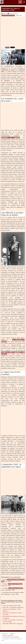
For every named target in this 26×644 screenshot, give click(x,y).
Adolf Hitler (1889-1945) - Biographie (13, 624)
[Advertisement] (13, 31)
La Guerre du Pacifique (15, 584)
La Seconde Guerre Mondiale (11, 637)
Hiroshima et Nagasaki (10, 138)
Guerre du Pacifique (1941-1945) (12, 606)
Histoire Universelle (8, 635)
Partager (7, 47)
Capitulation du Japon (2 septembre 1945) (11, 9)
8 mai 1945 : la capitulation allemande (13, 607)
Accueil (12, 633)
